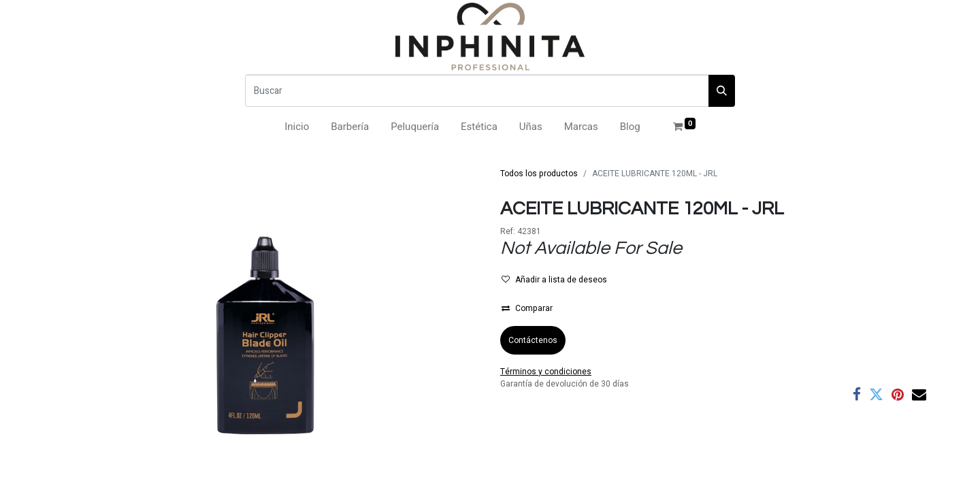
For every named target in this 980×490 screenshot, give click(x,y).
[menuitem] (297, 127)
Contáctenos (533, 340)
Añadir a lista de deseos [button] (554, 280)
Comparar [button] (527, 308)
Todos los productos (539, 174)
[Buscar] (477, 91)
